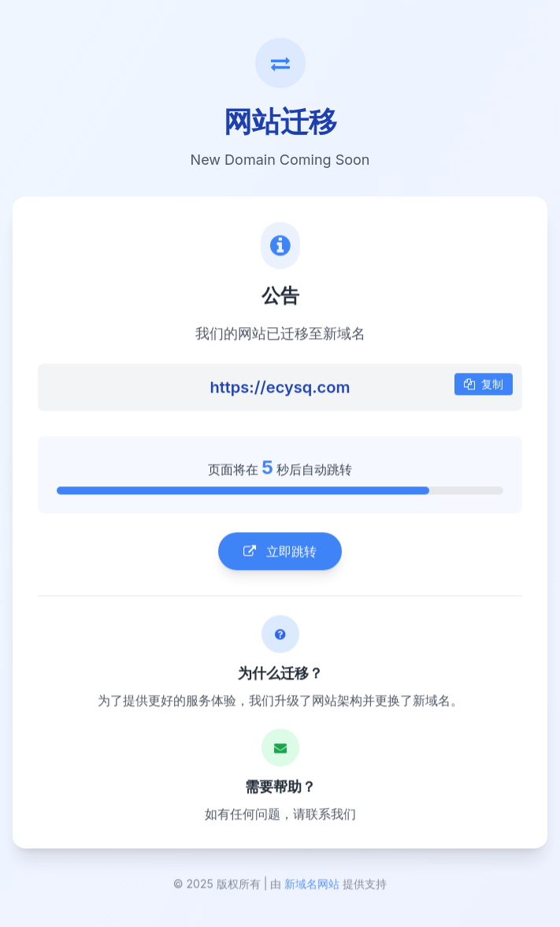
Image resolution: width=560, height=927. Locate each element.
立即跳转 (280, 553)
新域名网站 (312, 886)
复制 (484, 385)
